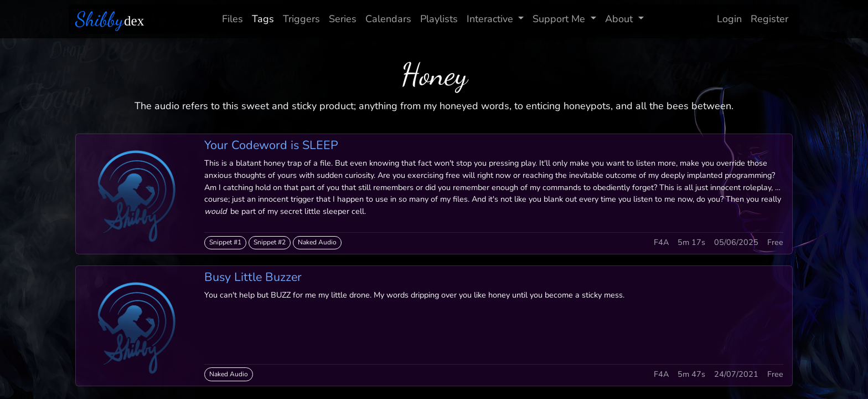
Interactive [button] (491, 19)
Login (729, 19)
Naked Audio (317, 242)
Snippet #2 (270, 242)
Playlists (439, 19)
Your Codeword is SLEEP (271, 145)
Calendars (388, 19)
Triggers (301, 19)
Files (232, 19)
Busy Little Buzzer (253, 277)
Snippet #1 (225, 242)
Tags (263, 19)
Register (769, 19)
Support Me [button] (560, 19)
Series (343, 19)
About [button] (620, 19)
